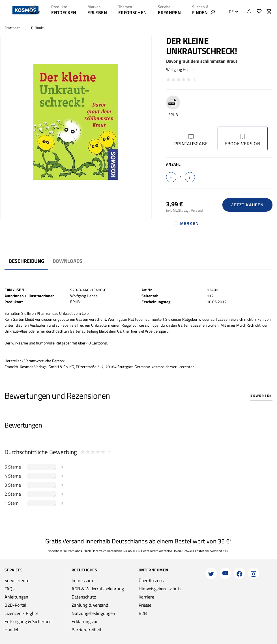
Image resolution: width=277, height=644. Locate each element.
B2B (143, 613)
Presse (145, 605)
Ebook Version (243, 140)
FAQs (9, 589)
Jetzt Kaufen (247, 205)
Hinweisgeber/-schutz (160, 589)
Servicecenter (18, 580)
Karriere (146, 597)
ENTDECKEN (64, 12)
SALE (35, 12)
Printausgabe (191, 140)
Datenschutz (84, 597)
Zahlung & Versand (90, 605)
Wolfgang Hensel (180, 69)
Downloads (67, 261)
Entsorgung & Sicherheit (28, 621)
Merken (186, 224)
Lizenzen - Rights (21, 613)
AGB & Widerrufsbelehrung (98, 589)
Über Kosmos (151, 580)
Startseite (13, 28)
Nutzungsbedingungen (93, 613)
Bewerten (261, 396)
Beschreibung (26, 261)
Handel (11, 630)
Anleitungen (16, 597)
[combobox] (232, 12)
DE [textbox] (231, 12)
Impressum (82, 580)
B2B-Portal (15, 605)
